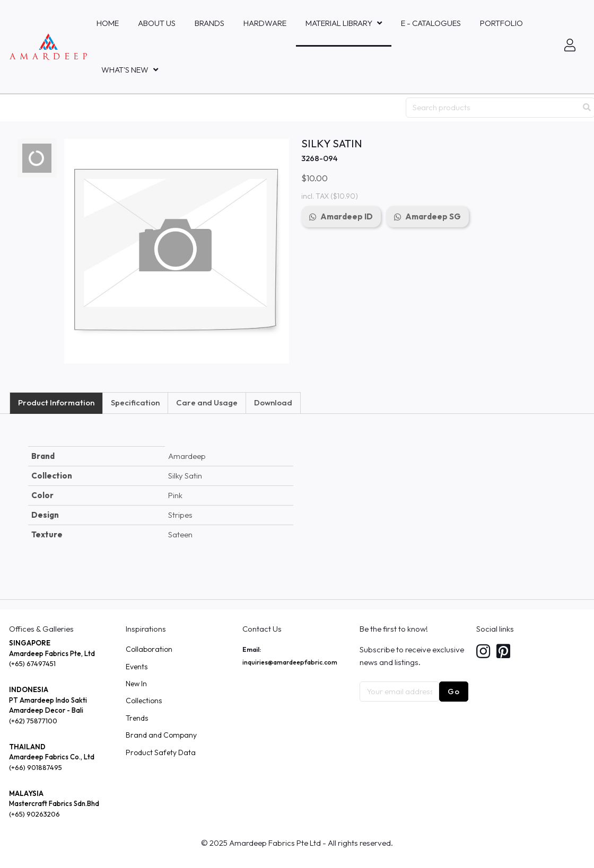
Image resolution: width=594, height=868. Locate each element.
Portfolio (501, 23)
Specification (135, 402)
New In (136, 684)
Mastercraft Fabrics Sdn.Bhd (54, 803)
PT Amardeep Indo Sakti (48, 700)
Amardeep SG (433, 216)
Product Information (56, 402)
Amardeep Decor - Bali (46, 710)
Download (273, 402)
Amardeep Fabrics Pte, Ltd (52, 653)
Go (454, 691)
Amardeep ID (347, 216)
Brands (209, 23)
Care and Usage (207, 402)
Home (108, 23)
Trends (137, 718)
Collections (144, 701)
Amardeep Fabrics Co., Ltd (52, 757)
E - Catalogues (431, 23)
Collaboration (149, 649)
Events (137, 667)
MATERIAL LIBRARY (339, 23)
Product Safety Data (161, 752)
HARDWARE (265, 23)
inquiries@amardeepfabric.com (290, 662)
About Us (157, 23)
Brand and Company (161, 735)
